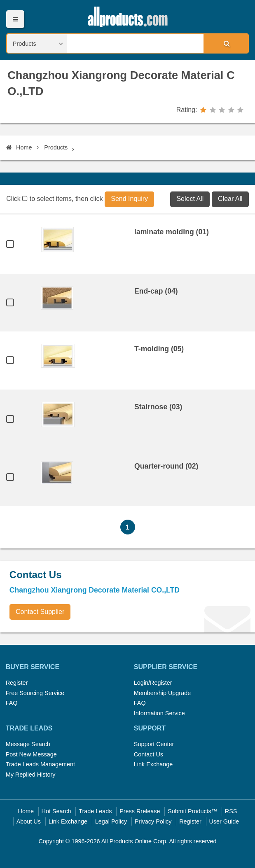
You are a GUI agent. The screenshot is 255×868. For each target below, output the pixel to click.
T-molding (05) (159, 349)
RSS (231, 811)
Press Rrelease (140, 811)
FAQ (12, 703)
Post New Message (31, 754)
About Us (29, 821)
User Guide (224, 821)
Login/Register (153, 683)
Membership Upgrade (162, 693)
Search (226, 43)
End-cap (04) (156, 291)
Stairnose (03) (158, 407)
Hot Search (56, 811)
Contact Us (149, 754)
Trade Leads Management (40, 764)
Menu (15, 19)
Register (17, 683)
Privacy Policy (153, 821)
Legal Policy (111, 821)
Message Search (28, 744)
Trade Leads (95, 811)
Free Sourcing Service (35, 693)
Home (19, 147)
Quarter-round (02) (166, 466)
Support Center (154, 744)
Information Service (159, 713)
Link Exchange (153, 764)
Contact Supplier (40, 612)
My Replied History (31, 775)
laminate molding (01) (172, 232)
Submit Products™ (192, 811)
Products (56, 147)
